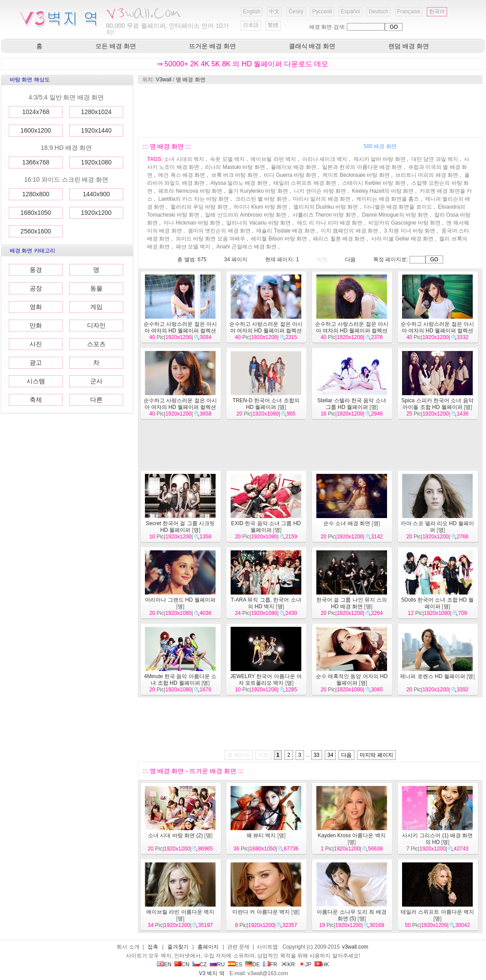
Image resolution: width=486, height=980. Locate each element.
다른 (96, 400)
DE (252, 965)
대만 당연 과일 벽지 (435, 159)
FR (270, 965)
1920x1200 (96, 213)
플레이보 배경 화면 (294, 167)
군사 (96, 381)
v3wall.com (355, 947)
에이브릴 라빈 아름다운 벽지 (180, 912)
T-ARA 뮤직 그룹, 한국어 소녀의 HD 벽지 (266, 603)
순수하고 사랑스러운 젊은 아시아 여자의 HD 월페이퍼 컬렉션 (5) (180, 331)
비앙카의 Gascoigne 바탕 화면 (404, 223)
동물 (96, 288)
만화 (36, 325)
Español (350, 11)
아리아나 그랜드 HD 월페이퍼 (180, 600)
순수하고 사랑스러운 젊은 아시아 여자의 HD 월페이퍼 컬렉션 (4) (266, 331)
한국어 (437, 11)
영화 (36, 307)
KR (288, 965)
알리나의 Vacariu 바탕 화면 (258, 223)
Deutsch (379, 11)
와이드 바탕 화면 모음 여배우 (211, 239)
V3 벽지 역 (211, 973)
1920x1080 (96, 162)
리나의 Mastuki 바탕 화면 (235, 167)
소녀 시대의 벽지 (184, 159)
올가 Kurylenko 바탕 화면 (258, 191)
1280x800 (36, 194)
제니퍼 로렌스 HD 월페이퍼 (432, 676)
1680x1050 (36, 213)
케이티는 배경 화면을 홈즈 (387, 199)
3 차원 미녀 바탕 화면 (410, 231)
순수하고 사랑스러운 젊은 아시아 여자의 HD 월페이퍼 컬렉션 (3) (352, 331)
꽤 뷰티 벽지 (261, 835)
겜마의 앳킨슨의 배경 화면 (219, 231)
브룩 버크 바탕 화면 (235, 175)
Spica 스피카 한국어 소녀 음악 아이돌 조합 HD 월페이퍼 (437, 404)
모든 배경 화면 (116, 46)
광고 (36, 362)
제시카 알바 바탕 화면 (380, 159)
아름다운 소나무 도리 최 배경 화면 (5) (351, 915)
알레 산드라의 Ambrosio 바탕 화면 (246, 215)
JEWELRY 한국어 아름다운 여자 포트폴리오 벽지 (266, 680)
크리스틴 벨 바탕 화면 (261, 199)
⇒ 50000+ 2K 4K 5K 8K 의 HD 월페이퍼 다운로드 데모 (243, 64)
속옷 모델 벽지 (227, 159)
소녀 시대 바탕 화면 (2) (175, 835)
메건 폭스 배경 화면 (182, 175)
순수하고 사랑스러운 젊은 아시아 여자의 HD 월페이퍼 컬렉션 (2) (437, 331)
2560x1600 (36, 231)
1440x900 (96, 194)
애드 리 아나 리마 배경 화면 (330, 223)
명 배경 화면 (191, 80)
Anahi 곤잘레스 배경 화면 (247, 247)
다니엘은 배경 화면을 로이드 (398, 207)
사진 (36, 344)
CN (182, 965)
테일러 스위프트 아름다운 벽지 (437, 912)
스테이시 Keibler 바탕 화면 (374, 183)
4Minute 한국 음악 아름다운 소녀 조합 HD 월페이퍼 (180, 680)
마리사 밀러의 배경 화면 (322, 199)
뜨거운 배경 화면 (213, 46)
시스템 (36, 381)
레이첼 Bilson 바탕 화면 (279, 239)
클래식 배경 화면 (312, 46)
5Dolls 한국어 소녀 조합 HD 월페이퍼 (437, 603)
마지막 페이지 (376, 755)
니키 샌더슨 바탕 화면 (320, 191)
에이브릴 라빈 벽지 (273, 159)
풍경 (36, 270)
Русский (322, 11)
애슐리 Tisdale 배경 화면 (285, 231)
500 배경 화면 (380, 146)
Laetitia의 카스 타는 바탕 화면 (194, 199)
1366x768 (36, 162)
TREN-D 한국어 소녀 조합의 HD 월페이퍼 (266, 404)
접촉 (153, 947)
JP (305, 965)
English (252, 11)
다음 (350, 259)
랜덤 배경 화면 (409, 46)
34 (330, 755)
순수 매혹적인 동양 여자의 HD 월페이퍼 (352, 680)
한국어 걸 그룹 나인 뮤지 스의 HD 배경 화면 (352, 603)
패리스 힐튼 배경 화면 (339, 239)
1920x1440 (96, 130)
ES (235, 965)
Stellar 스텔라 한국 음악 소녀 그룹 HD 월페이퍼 (351, 404)
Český (296, 11)
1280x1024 (96, 112)
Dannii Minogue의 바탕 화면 (395, 215)
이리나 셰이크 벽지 (325, 159)
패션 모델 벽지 (193, 247)
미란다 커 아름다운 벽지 (261, 912)
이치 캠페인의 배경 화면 (349, 231)
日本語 (251, 25)
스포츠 (96, 344)
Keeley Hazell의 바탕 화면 (383, 191)
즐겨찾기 (178, 947)
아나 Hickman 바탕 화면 (192, 223)
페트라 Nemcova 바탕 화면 (190, 191)
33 (317, 755)
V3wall (164, 80)
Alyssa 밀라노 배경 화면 (239, 183)
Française (409, 11)
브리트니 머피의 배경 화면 (427, 175)
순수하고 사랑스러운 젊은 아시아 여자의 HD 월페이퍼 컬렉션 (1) (180, 407)
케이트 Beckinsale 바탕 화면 (356, 175)
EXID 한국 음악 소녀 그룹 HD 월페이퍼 (266, 527)
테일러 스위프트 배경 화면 (305, 183)
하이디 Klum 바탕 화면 (260, 207)
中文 (274, 11)
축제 (36, 400)
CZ (200, 965)
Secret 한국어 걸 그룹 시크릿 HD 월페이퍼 (180, 527)
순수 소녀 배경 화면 (347, 523)
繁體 (273, 25)
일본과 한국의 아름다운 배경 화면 (362, 167)
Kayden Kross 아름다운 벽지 (351, 835)
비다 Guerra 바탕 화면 (290, 175)
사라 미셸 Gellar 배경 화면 (402, 239)
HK (322, 965)
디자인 (96, 325)
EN (164, 965)
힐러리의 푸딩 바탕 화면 (199, 207)
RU (217, 965)
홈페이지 (208, 947)
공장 (36, 288)
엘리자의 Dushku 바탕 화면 (326, 207)
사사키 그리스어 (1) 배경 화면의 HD (437, 839)
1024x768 (36, 112)
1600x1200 (36, 130)
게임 (96, 307)
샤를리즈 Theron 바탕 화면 (324, 215)
